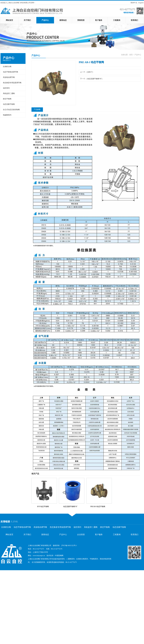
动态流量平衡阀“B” (70, 507)
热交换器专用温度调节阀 (12, 83)
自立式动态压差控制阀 (11, 110)
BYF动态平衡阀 (43, 507)
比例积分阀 (7, 67)
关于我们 (27, 20)
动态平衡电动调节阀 (10, 72)
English (141, 3)
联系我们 (134, 20)
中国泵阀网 (59, 556)
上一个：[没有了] (86, 72)
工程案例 (117, 20)
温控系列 (6, 88)
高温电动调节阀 (9, 77)
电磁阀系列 (7, 115)
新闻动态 (63, 20)
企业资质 (81, 535)
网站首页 (9, 20)
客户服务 (99, 20)
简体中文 (134, 3)
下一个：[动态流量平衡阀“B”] (91, 79)
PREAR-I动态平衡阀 (98, 507)
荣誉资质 (81, 20)
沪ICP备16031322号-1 (69, 546)
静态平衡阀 (7, 99)
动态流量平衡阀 (9, 104)
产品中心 (45, 20)
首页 (131, 55)
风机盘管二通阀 (9, 93)
